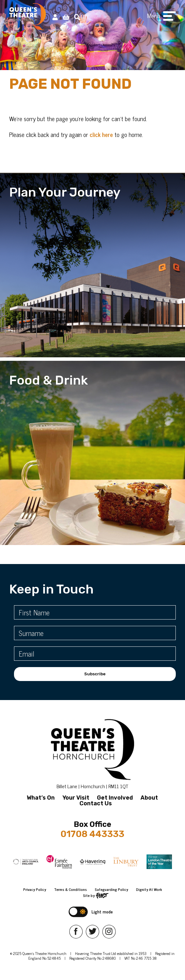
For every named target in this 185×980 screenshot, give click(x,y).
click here (101, 134)
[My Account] (55, 17)
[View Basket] (66, 17)
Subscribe (95, 674)
